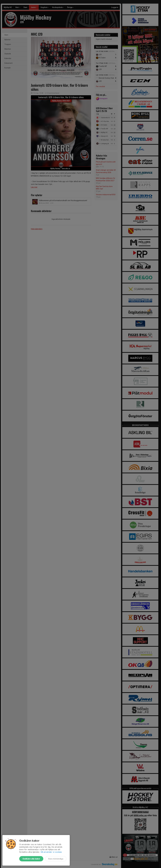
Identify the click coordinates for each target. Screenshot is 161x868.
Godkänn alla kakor (31, 859)
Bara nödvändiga (56, 859)
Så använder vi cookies (51, 852)
